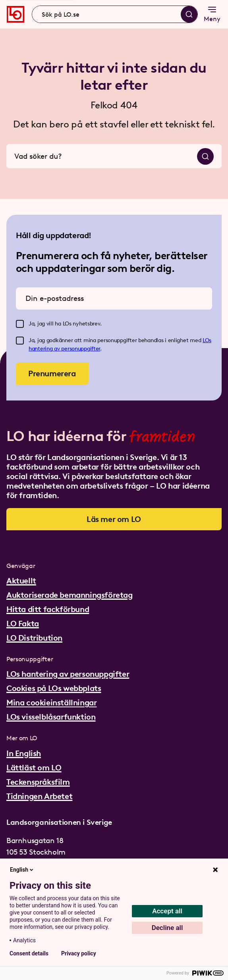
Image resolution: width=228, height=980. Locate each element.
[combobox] (115, 14)
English (22, 870)
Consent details (29, 953)
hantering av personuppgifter (64, 349)
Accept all (167, 911)
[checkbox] (20, 324)
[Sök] (189, 14)
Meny (212, 14)
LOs (207, 340)
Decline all (167, 928)
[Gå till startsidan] (15, 14)
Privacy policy (79, 953)
